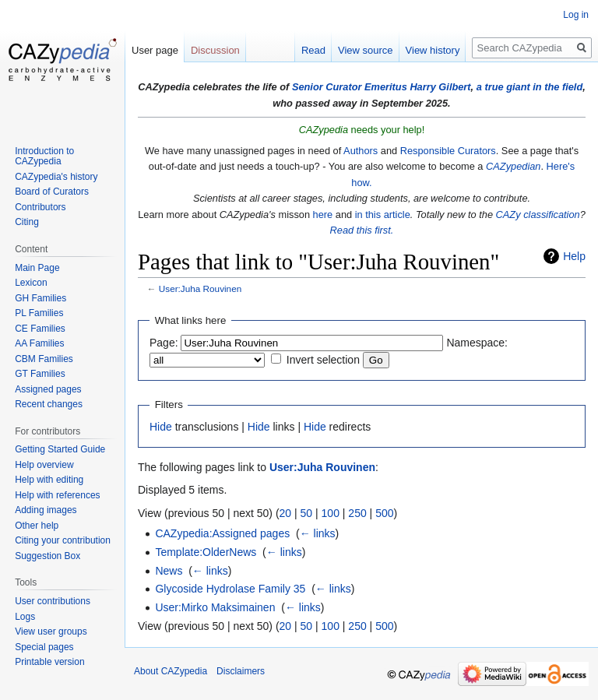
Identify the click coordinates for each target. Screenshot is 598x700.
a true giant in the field (530, 87)
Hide (161, 427)
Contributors (40, 207)
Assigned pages (48, 389)
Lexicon (31, 283)
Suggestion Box (47, 556)
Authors (361, 151)
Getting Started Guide (60, 449)
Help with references (57, 495)
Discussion (215, 50)
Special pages (44, 647)
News (169, 571)
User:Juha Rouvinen (200, 288)
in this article (383, 215)
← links (318, 533)
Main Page (37, 268)
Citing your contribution (63, 540)
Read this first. (362, 230)
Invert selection (323, 360)
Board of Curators (52, 192)
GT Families (40, 374)
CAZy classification (538, 215)
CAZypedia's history (56, 177)
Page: (164, 343)
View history (433, 50)
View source (366, 50)
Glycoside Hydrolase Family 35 (230, 589)
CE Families (40, 329)
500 (384, 513)
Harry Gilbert (440, 87)
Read (313, 50)
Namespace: (477, 343)
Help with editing (49, 480)
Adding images (46, 510)
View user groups (51, 631)
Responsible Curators (448, 151)
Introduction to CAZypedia (44, 157)
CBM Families (44, 359)
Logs (25, 617)
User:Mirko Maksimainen (215, 607)
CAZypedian (513, 166)
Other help (37, 526)
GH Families (40, 298)
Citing (27, 222)
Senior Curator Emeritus (350, 87)
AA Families (39, 343)
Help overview (44, 465)
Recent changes (49, 404)
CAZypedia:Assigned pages (222, 533)
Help (574, 256)
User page (155, 50)
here (323, 215)
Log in (576, 15)
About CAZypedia (171, 671)
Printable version (49, 662)
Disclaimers (241, 671)
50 (307, 513)
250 (357, 513)
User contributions (53, 601)
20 (286, 513)
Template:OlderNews (206, 552)
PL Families (39, 313)
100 (331, 513)
